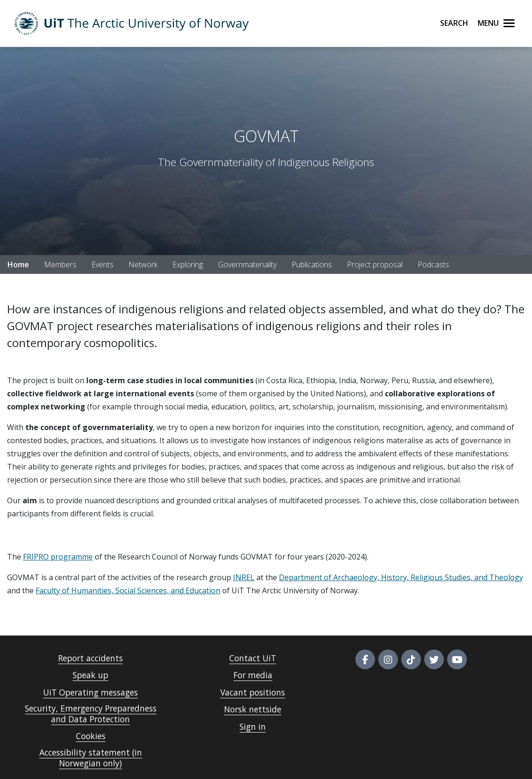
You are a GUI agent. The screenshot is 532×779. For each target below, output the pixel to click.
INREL (244, 577)
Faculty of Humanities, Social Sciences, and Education (128, 590)
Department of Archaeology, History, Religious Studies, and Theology (401, 577)
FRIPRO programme (58, 557)
